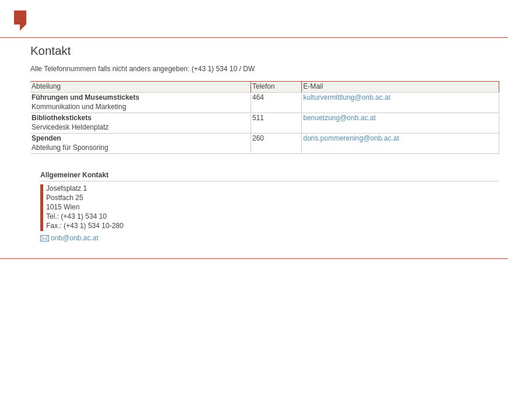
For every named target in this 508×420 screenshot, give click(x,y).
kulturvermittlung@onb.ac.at (347, 97)
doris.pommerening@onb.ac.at (351, 138)
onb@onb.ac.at (75, 238)
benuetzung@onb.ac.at (339, 118)
